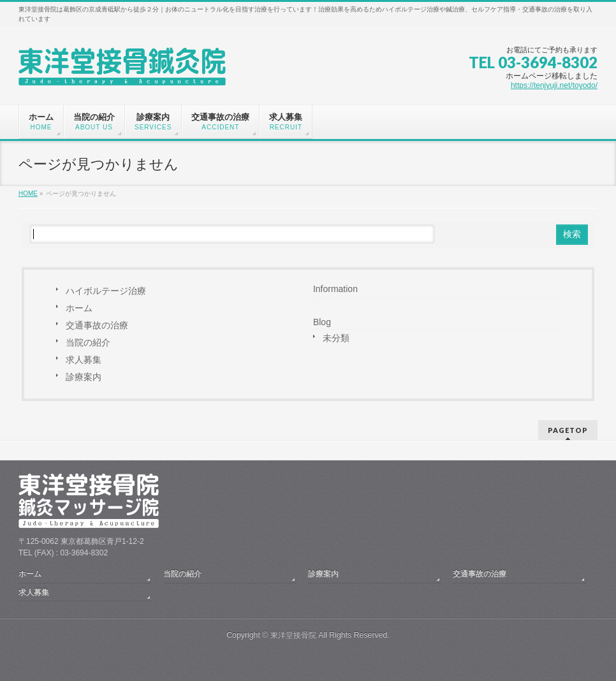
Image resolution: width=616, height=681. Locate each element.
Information (335, 289)
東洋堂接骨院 (293, 635)
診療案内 (84, 377)
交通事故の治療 (97, 325)
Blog (322, 322)
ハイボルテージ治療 (106, 291)
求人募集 (84, 360)
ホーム (79, 308)
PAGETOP (568, 430)
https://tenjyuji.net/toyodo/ (554, 85)
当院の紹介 (88, 342)
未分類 (336, 338)
